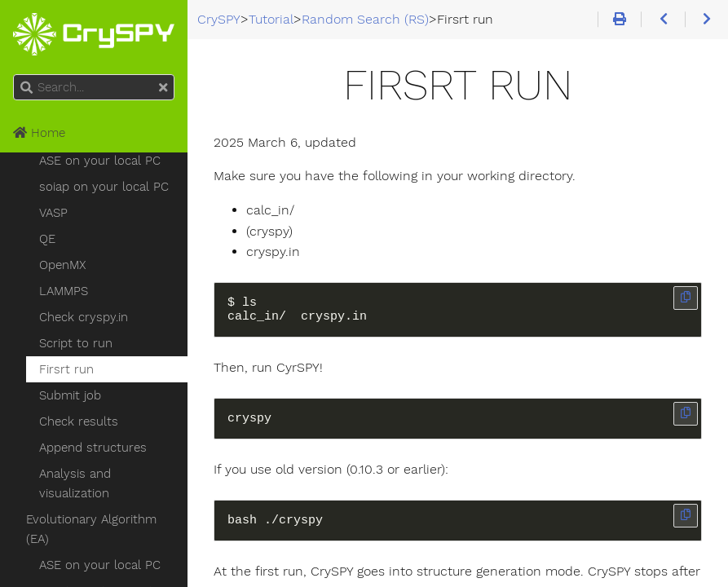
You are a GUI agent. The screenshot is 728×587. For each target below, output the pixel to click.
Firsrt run (66, 369)
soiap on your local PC (104, 187)
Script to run (76, 343)
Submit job (70, 395)
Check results (79, 421)
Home (39, 133)
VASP (53, 213)
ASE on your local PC (100, 161)
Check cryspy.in (84, 317)
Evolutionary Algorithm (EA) (91, 529)
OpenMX (62, 265)
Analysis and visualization (75, 483)
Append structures (93, 448)
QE (47, 239)
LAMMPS (64, 291)
